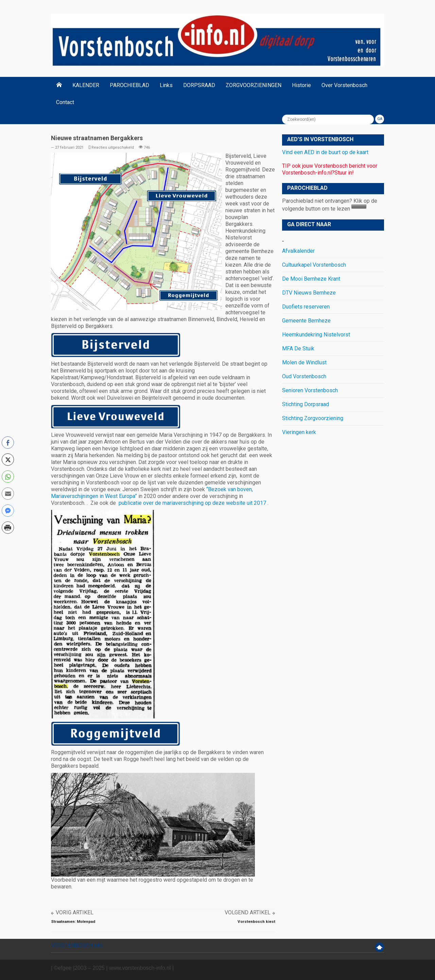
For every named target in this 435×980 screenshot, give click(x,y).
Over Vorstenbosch (344, 85)
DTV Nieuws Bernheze (309, 293)
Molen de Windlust (304, 362)
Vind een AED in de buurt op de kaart (325, 152)
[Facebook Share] (8, 443)
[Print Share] (8, 528)
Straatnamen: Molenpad (73, 921)
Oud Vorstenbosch (304, 376)
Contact (65, 102)
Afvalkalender (298, 251)
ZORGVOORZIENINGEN (254, 85)
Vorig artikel (75, 912)
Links (166, 85)
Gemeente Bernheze (306, 321)
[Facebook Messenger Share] (8, 511)
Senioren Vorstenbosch (310, 390)
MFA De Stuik (298, 348)
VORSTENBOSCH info (77, 945)
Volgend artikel (248, 912)
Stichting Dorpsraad (306, 404)
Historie (301, 85)
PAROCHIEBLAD (129, 85)
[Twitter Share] (8, 460)
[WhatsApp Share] (8, 477)
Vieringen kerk (299, 432)
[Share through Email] (8, 494)
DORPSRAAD (199, 85)
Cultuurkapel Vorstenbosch (314, 265)
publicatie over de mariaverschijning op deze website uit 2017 (192, 503)
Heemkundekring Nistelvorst (316, 335)
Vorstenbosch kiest (256, 921)
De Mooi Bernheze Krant (311, 279)
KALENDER (86, 85)
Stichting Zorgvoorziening (313, 418)
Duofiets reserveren (306, 307)
